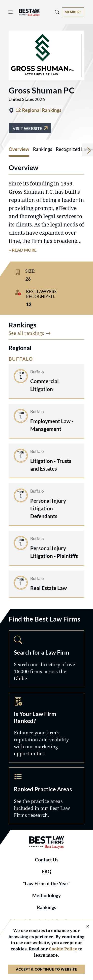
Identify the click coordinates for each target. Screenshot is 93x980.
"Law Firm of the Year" (47, 884)
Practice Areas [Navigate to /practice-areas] (46, 796)
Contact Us (47, 860)
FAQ (47, 872)
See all (30, 333)
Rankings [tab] (43, 149)
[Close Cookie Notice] (85, 927)
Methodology (46, 895)
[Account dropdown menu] (73, 12)
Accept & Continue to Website (46, 969)
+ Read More (23, 250)
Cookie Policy (63, 949)
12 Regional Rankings (38, 110)
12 (29, 304)
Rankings (46, 907)
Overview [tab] (19, 149)
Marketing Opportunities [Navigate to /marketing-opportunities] (46, 727)
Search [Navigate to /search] (46, 659)
